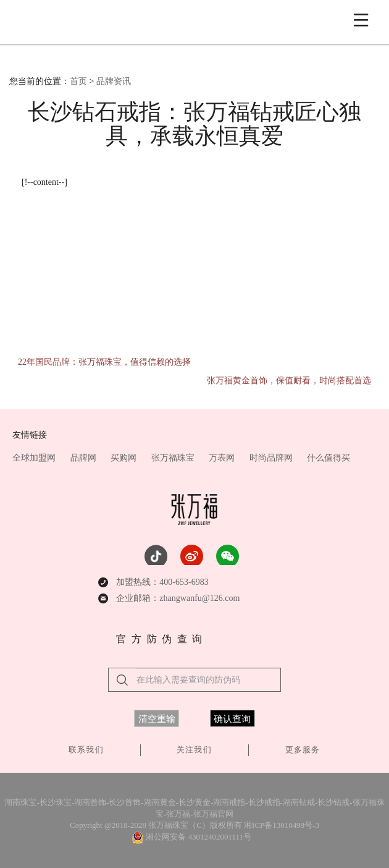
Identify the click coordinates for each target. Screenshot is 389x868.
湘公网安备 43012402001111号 (198, 837)
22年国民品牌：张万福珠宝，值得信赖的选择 (104, 362)
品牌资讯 (114, 81)
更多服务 (303, 750)
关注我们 (194, 750)
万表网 (223, 458)
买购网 (125, 458)
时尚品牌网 (272, 458)
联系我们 (86, 750)
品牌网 (85, 458)
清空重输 (157, 719)
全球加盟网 (35, 458)
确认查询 (232, 719)
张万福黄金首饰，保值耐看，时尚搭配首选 (289, 381)
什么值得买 (328, 458)
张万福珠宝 (174, 458)
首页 (78, 81)
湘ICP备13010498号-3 (282, 825)
